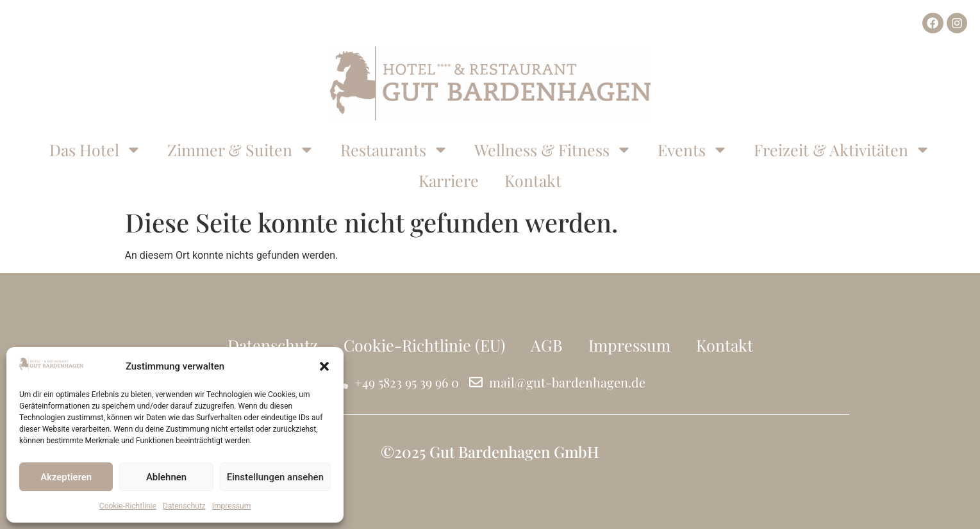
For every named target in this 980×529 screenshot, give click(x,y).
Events (693, 150)
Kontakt (533, 180)
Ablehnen (166, 477)
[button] (324, 366)
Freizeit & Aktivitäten (842, 150)
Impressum (231, 506)
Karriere (449, 180)
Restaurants (394, 150)
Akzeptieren (66, 477)
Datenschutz (184, 506)
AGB (547, 345)
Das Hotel (96, 150)
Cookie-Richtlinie (128, 506)
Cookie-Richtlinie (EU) (424, 345)
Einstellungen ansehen (275, 477)
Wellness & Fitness (553, 150)
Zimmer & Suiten (241, 150)
